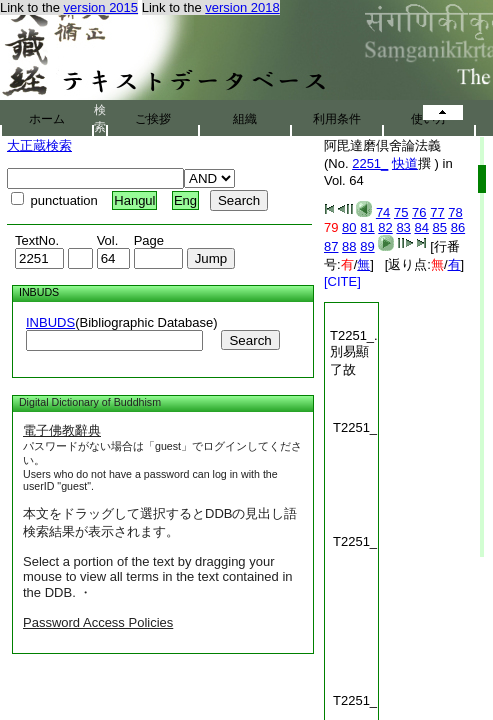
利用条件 (337, 119)
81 (367, 227)
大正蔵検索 (39, 145)
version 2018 (242, 7)
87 (331, 246)
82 (385, 227)
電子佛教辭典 (62, 430)
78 (455, 212)
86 (458, 227)
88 (349, 246)
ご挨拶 (153, 119)
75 (401, 212)
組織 (245, 119)
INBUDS (50, 322)
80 (349, 227)
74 (383, 212)
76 (419, 212)
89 (367, 246)
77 (437, 212)
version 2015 (101, 7)
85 (440, 227)
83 (403, 227)
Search (250, 340)
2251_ (370, 163)
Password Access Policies (98, 622)
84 (421, 227)
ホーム (47, 119)
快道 (405, 163)
